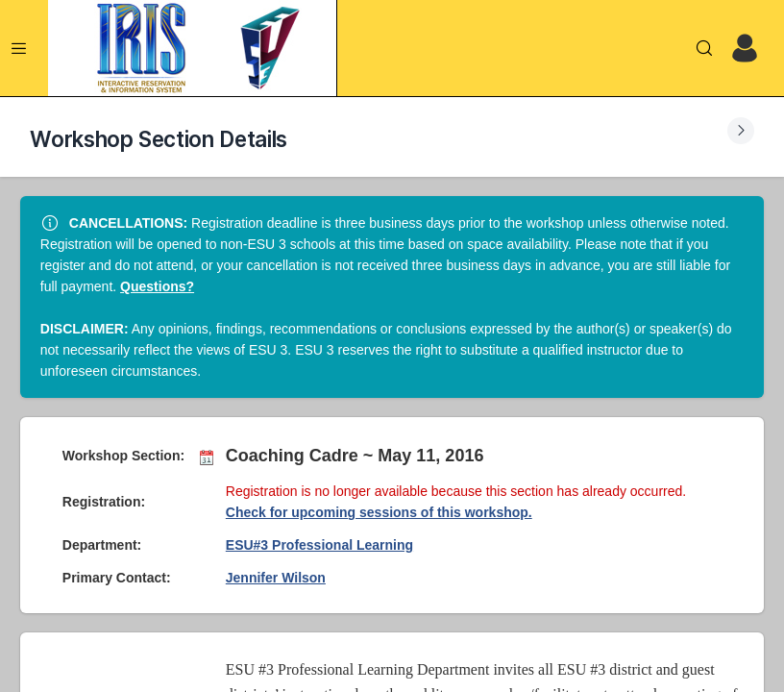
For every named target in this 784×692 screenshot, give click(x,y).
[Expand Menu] (19, 48)
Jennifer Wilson (276, 578)
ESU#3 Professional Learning (319, 545)
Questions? (157, 286)
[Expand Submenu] (741, 131)
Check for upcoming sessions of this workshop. (379, 512)
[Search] (704, 48)
